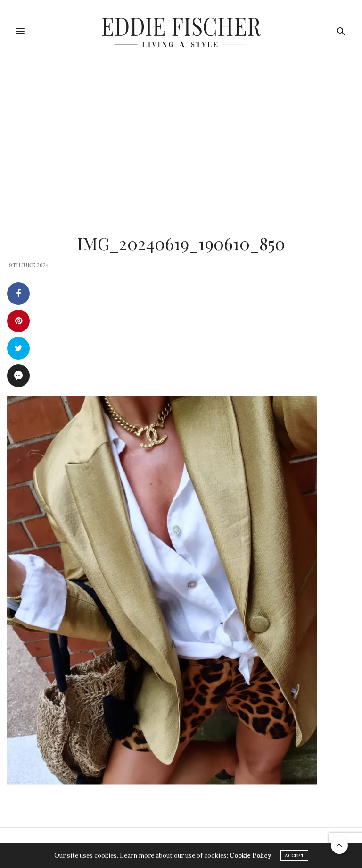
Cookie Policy (250, 855)
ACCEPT (294, 855)
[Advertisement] (181, 134)
